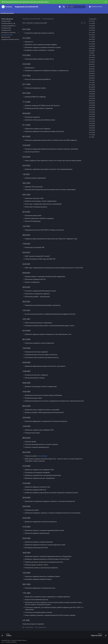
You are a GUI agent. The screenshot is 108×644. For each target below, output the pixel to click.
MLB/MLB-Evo (46, 12)
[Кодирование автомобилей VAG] (7, 7)
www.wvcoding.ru (42, 456)
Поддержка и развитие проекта (71, 12)
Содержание (93, 19)
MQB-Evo (38, 12)
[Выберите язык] (64, 7)
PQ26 (54, 12)
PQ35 (59, 12)
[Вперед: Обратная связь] (98, 635)
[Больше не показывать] (106, 2)
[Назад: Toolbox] (7, 635)
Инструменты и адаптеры (22, 12)
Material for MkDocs (12, 642)
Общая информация (7, 12)
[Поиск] (76, 7)
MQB (32, 12)
